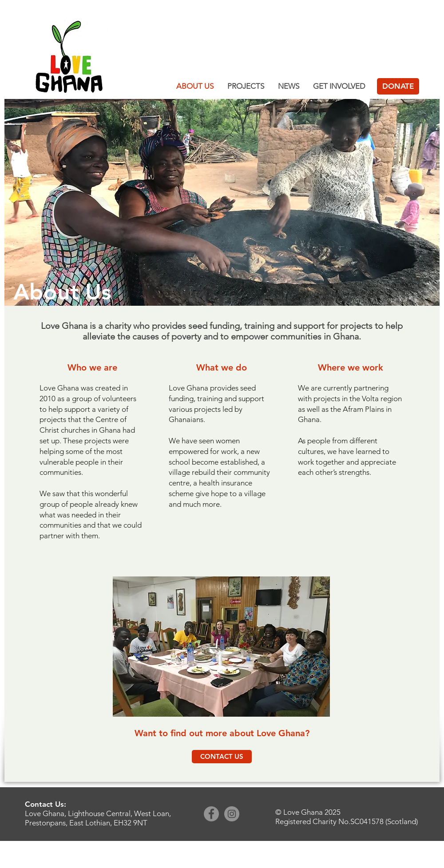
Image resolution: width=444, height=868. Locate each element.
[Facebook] (211, 814)
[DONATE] (398, 86)
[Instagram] (232, 814)
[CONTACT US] (222, 757)
